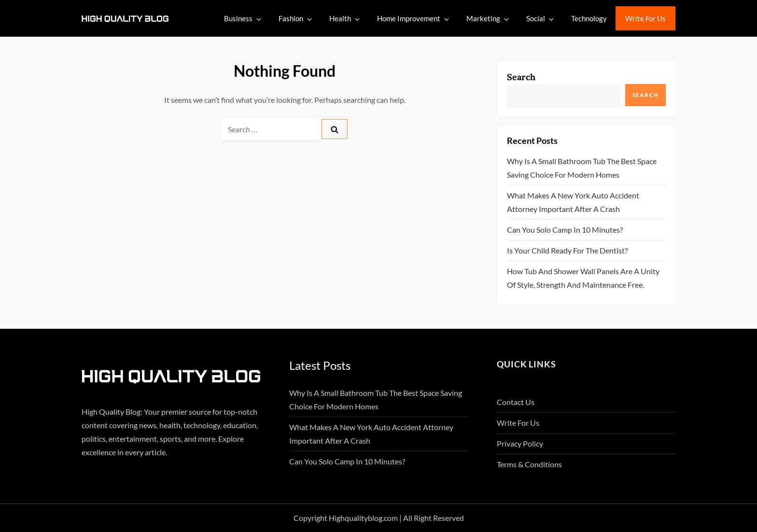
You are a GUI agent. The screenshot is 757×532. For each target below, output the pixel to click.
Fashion (296, 19)
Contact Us (516, 402)
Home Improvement (414, 19)
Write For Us (645, 18)
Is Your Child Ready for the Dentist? (567, 250)
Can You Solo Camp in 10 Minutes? (565, 230)
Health (345, 19)
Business (243, 19)
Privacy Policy (520, 443)
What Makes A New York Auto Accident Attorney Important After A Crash (573, 202)
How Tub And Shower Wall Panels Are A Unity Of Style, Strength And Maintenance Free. (583, 278)
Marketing (488, 19)
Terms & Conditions (529, 464)
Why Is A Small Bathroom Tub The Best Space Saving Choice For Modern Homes (582, 168)
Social (541, 19)
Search (521, 77)
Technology (589, 18)
